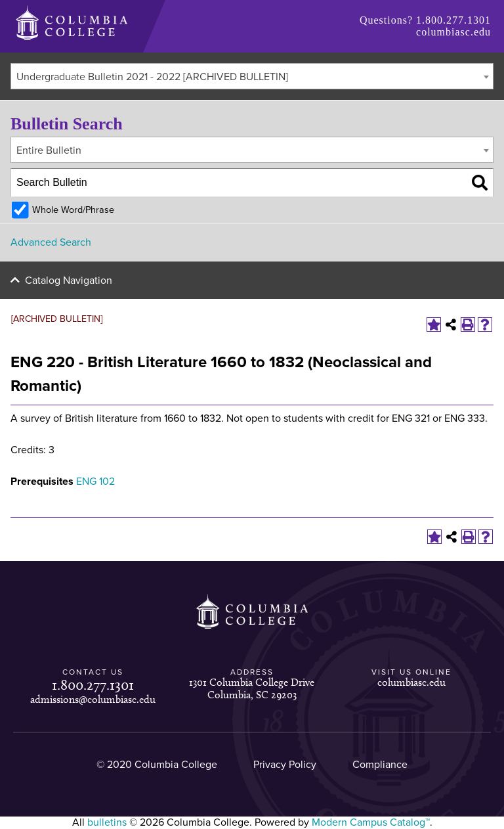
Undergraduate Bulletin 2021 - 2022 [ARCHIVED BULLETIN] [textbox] (152, 77)
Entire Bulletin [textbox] (49, 150)
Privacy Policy (285, 765)
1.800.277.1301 (453, 20)
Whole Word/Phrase (73, 210)
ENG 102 (95, 482)
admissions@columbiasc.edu (93, 699)
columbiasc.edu (453, 32)
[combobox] (252, 76)
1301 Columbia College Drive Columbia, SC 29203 (252, 688)
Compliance (380, 765)
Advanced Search (51, 242)
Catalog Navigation (69, 280)
